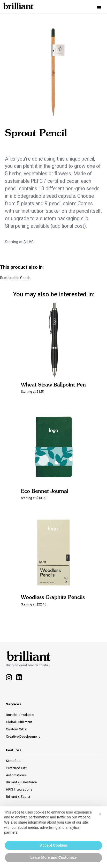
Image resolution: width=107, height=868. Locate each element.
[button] (99, 8)
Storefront (14, 761)
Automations (16, 775)
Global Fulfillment (19, 722)
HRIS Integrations (19, 789)
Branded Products (20, 715)
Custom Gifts (16, 729)
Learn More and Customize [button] (54, 857)
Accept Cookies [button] (53, 845)
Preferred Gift (16, 768)
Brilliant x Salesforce (21, 782)
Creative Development (23, 736)
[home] (17, 5)
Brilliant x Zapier (18, 796)
